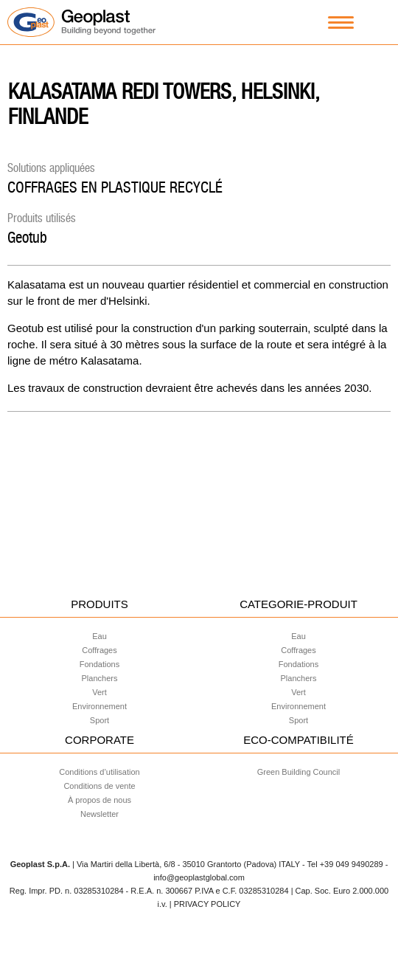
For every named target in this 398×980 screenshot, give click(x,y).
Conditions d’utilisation (99, 772)
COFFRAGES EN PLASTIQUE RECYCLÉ (115, 187)
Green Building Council (299, 772)
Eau (99, 636)
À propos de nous (99, 800)
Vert (99, 692)
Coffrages (99, 650)
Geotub (27, 237)
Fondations (99, 664)
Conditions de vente (99, 786)
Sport (99, 720)
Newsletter (99, 814)
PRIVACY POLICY (207, 904)
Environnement (99, 706)
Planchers (100, 678)
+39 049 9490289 (352, 864)
